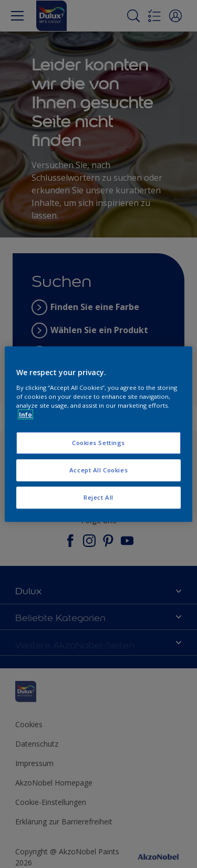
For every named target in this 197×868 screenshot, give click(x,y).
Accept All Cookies (98, 470)
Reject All (98, 497)
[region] (98, 434)
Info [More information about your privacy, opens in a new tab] (25, 414)
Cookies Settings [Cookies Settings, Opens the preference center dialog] (98, 443)
